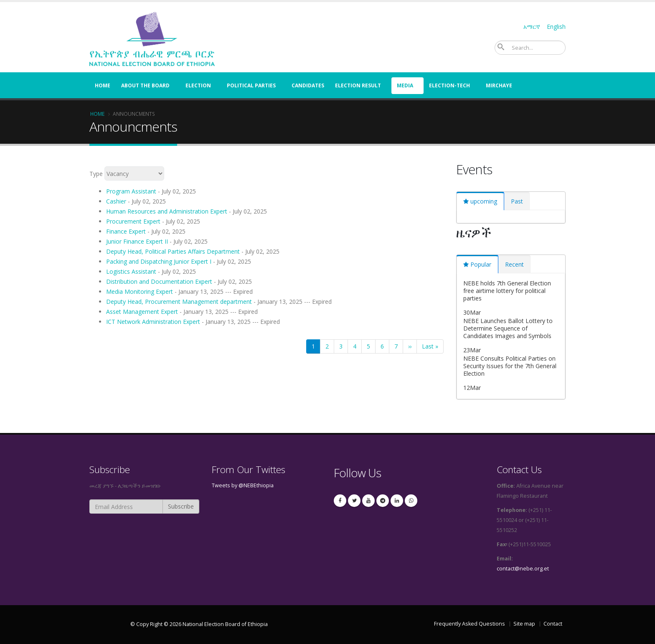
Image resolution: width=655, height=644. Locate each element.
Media (405, 85)
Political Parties (251, 85)
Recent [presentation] (514, 264)
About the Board (145, 85)
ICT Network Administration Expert (153, 322)
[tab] (480, 201)
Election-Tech (449, 85)
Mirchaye (499, 85)
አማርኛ (532, 27)
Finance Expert (126, 231)
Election (198, 85)
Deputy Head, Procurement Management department (179, 302)
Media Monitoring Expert (140, 291)
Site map (524, 624)
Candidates (308, 85)
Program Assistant (131, 191)
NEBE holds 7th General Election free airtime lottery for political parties (507, 291)
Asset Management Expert (142, 312)
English (556, 27)
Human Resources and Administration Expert (167, 211)
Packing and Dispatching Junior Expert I (159, 261)
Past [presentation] (517, 201)
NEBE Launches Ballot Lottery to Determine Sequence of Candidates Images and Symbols (508, 328)
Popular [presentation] (481, 264)
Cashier (116, 201)
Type (96, 173)
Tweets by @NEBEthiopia (243, 485)
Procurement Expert (133, 221)
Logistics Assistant (131, 271)
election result (358, 85)
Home (103, 85)
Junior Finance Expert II (137, 241)
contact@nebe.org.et (523, 569)
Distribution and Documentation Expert (159, 281)
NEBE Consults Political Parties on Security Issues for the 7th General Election (510, 366)
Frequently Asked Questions (470, 624)
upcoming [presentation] (484, 201)
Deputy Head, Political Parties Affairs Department (173, 251)
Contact (553, 624)
